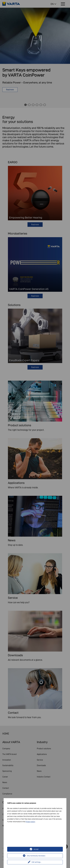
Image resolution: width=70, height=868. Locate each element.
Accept (36, 849)
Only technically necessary (36, 856)
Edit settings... (37, 862)
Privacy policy (30, 822)
